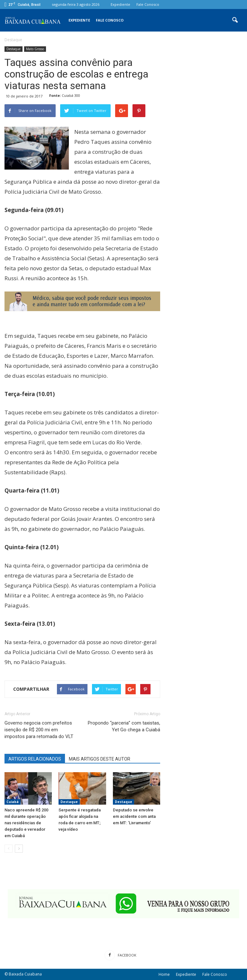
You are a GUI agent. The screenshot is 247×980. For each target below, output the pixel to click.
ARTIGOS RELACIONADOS (35, 759)
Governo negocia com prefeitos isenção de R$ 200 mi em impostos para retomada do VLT (39, 730)
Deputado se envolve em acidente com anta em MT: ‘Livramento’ (134, 816)
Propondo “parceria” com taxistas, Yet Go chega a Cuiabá (124, 726)
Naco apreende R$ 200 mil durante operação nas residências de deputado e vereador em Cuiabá (26, 823)
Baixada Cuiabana (25, 974)
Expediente (120, 4)
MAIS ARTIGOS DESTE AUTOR (100, 759)
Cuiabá (13, 802)
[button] (235, 20)
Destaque (14, 49)
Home (164, 974)
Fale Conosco (148, 4)
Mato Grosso (35, 49)
